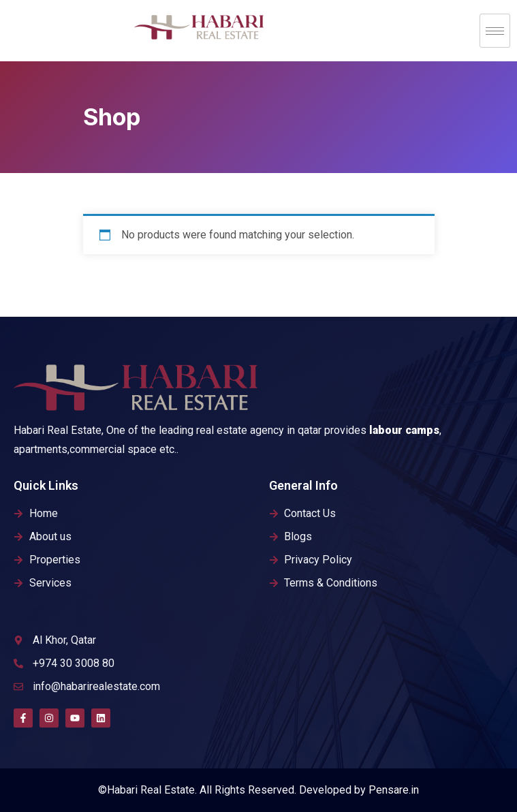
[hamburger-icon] (495, 31)
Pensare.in (394, 790)
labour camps (404, 430)
